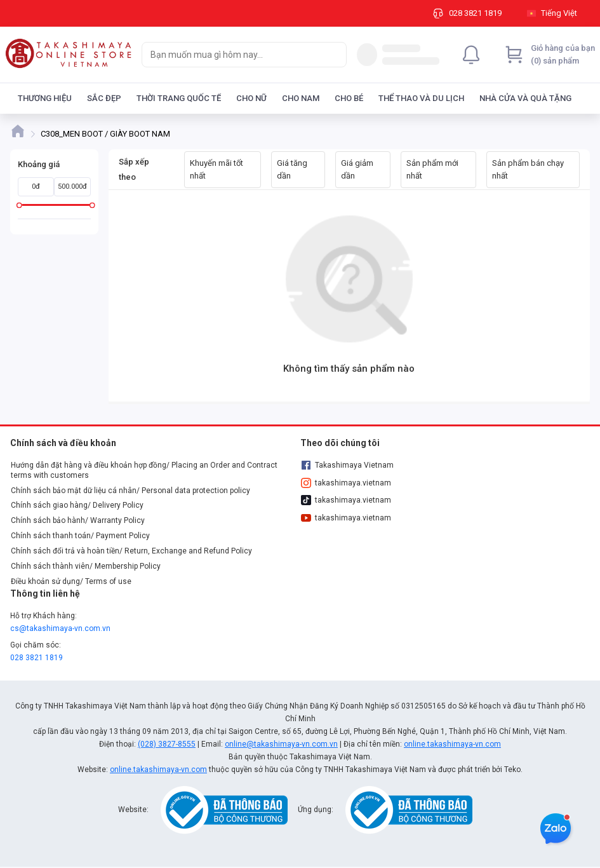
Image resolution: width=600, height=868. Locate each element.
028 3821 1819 (37, 658)
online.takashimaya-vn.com (452, 744)
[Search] (334, 55)
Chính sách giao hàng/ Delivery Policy (77, 505)
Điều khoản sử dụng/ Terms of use (71, 581)
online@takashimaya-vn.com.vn (281, 744)
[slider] (19, 205)
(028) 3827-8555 (167, 744)
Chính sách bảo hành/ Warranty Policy (78, 520)
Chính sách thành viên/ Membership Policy (86, 566)
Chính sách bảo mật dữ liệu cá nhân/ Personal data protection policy (130, 491)
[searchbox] (233, 55)
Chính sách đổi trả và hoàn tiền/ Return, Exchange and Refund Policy (131, 551)
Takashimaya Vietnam (347, 465)
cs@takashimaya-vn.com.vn (60, 628)
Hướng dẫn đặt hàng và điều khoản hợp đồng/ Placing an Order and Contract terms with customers (144, 470)
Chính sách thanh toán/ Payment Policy (80, 536)
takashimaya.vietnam (346, 483)
